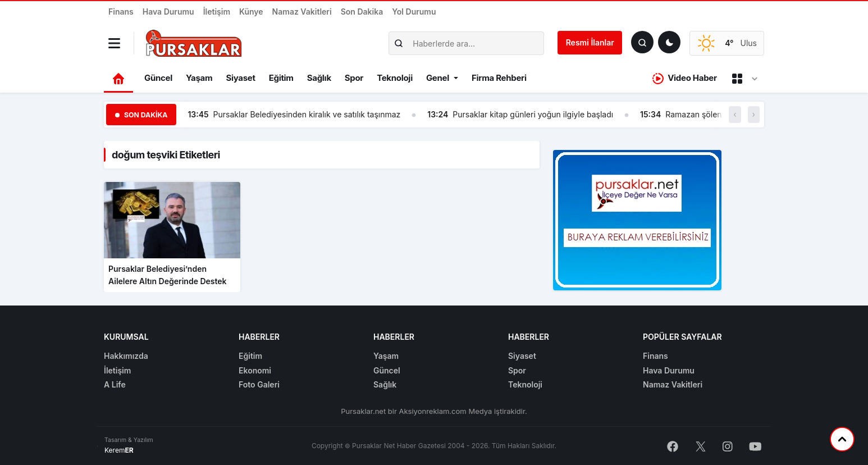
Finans (121, 12)
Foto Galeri (259, 384)
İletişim (217, 12)
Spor (354, 78)
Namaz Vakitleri (302, 12)
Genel (438, 78)
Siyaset (240, 78)
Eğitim (281, 78)
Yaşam (199, 78)
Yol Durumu (414, 12)
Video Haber (685, 78)
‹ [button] (735, 114)
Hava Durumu (168, 12)
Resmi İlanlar (590, 42)
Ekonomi (255, 370)
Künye (251, 12)
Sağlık (319, 78)
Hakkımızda (126, 356)
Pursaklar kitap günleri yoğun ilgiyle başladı (533, 114)
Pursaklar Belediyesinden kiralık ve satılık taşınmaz (307, 114)
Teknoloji (395, 78)
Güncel (158, 78)
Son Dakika (362, 12)
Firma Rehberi (499, 78)
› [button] (754, 114)
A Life (115, 384)
